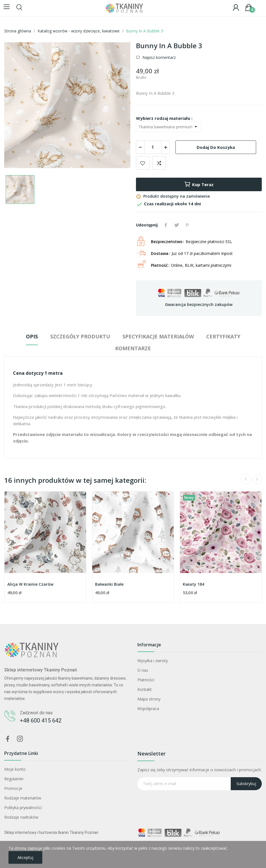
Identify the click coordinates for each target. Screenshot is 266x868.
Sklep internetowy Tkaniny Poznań (41, 670)
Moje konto (15, 769)
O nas (143, 670)
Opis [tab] (32, 336)
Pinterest (187, 225)
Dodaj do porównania (159, 163)
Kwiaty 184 (194, 584)
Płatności (146, 680)
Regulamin (14, 779)
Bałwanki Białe (109, 584)
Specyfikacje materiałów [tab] (158, 336)
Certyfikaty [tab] (223, 336)
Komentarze (133, 348)
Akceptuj (25, 857)
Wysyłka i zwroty (153, 661)
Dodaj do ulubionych (143, 163)
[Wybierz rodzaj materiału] (169, 127)
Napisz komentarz (159, 57)
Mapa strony (149, 699)
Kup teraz (199, 184)
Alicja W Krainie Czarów (30, 584)
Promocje (13, 788)
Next (257, 479)
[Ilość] (153, 147)
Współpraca (148, 709)
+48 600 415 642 (41, 721)
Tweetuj (177, 225)
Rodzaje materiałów (23, 798)
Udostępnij (166, 225)
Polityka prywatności (23, 808)
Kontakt (145, 689)
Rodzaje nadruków (21, 817)
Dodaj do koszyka (216, 147)
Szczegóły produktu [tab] (80, 336)
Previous (246, 479)
